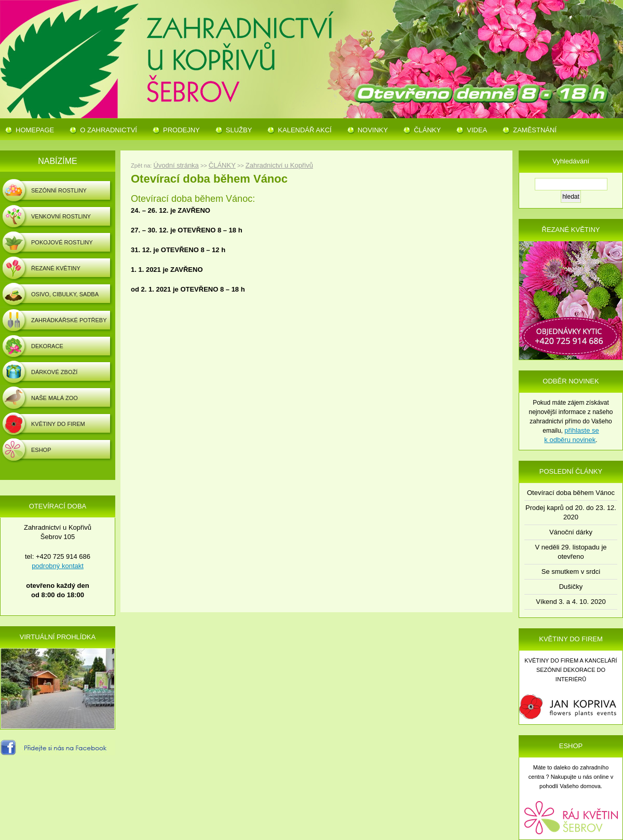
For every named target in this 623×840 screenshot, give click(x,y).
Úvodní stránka (176, 165)
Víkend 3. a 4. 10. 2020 (571, 602)
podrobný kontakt (58, 566)
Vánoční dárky (571, 532)
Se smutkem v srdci (571, 572)
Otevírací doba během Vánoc (571, 493)
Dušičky (571, 587)
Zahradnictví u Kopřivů (279, 165)
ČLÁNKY (222, 165)
